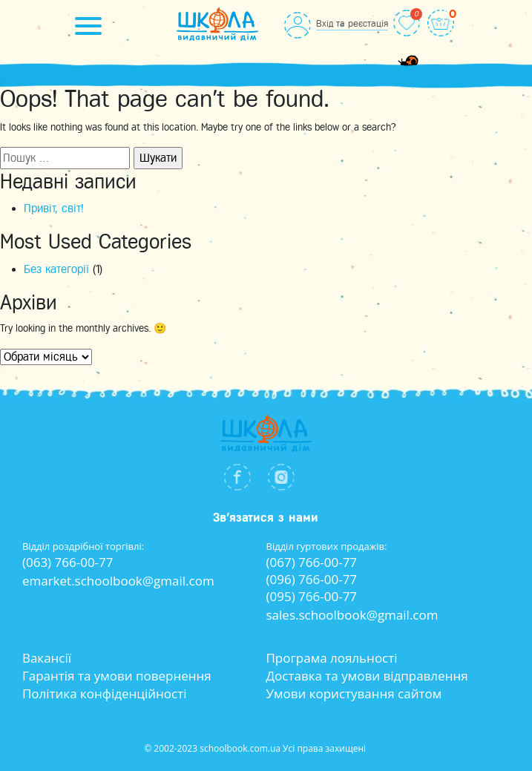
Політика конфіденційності (105, 693)
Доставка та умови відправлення (367, 676)
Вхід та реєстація (352, 23)
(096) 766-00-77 (312, 579)
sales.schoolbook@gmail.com (352, 615)
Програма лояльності (331, 658)
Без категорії (56, 269)
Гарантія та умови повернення (117, 676)
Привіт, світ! (54, 209)
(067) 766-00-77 (312, 562)
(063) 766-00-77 (68, 562)
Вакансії (47, 658)
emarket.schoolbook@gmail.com (118, 581)
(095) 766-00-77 (312, 596)
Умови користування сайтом (354, 693)
